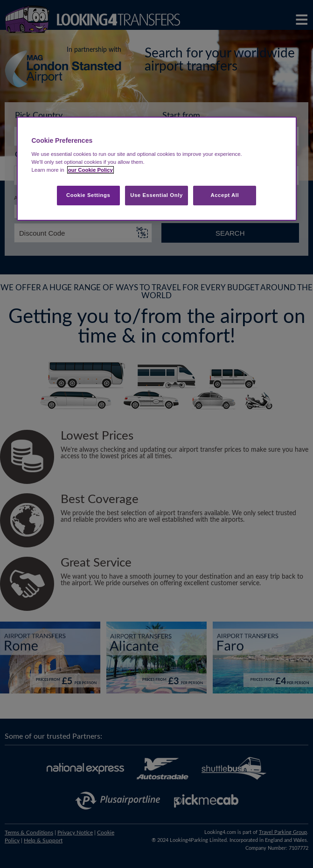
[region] (157, 169)
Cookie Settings (88, 195)
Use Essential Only (156, 195)
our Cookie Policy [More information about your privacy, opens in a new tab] (90, 170)
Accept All (225, 195)
